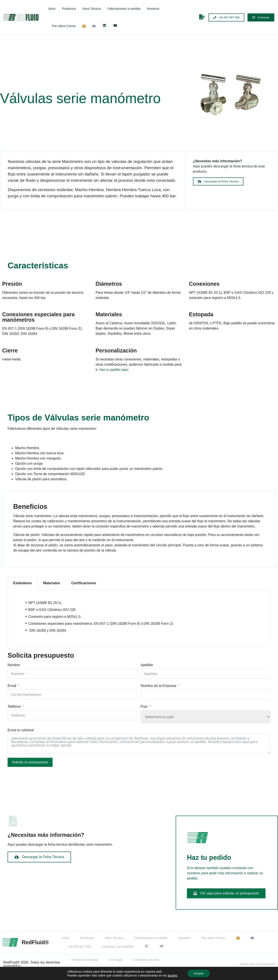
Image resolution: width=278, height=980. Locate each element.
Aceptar (199, 973)
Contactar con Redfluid (117, 947)
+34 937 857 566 (79, 947)
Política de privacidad (85, 960)
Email (12, 686)
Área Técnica (92, 9)
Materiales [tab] (51, 583)
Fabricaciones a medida (124, 9)
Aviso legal (116, 960)
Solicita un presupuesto (30, 762)
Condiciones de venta (146, 960)
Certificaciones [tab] (84, 583)
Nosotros (153, 9)
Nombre (14, 665)
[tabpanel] (139, 618)
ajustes (172, 975)
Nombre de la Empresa (158, 686)
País (144, 707)
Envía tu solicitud (21, 730)
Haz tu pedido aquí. (114, 370)
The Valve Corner (64, 26)
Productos (69, 9)
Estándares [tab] (22, 583)
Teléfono (14, 707)
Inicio (52, 9)
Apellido (147, 665)
